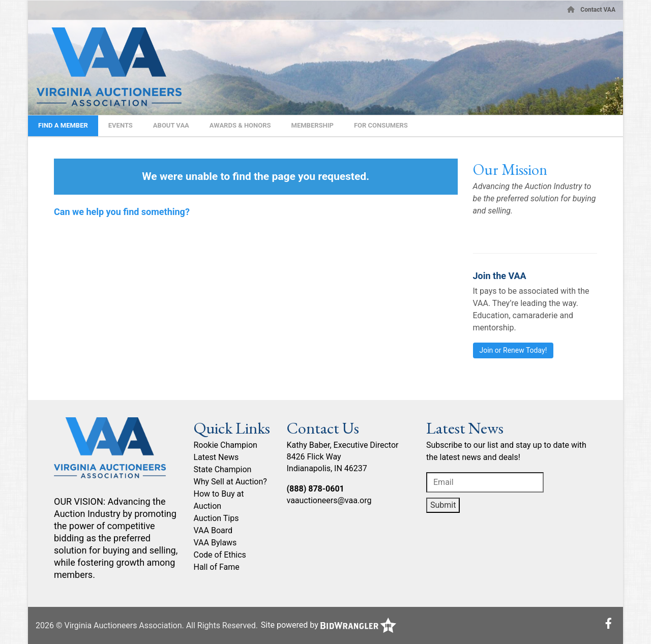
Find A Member (63, 125)
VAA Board (213, 530)
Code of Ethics (220, 555)
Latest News (216, 457)
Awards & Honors (240, 125)
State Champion (223, 469)
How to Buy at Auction (219, 500)
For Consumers (381, 125)
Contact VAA (598, 10)
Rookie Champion (226, 445)
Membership (313, 125)
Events (121, 125)
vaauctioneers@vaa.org (329, 500)
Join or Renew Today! (513, 350)
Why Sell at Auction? (230, 482)
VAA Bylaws (215, 543)
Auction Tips (216, 518)
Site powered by (329, 625)
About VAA (171, 125)
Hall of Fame (217, 567)
